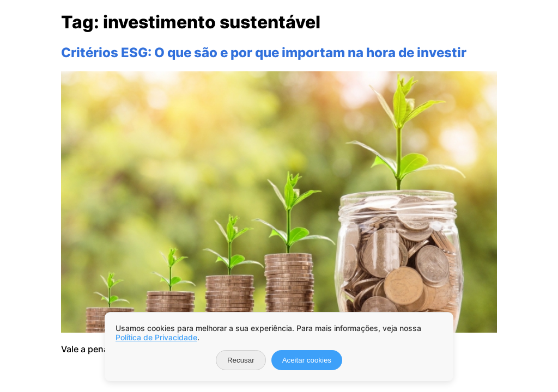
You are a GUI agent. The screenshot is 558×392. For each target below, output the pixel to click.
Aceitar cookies (307, 360)
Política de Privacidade (156, 337)
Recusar (241, 360)
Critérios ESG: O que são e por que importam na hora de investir (264, 53)
